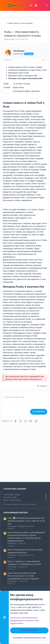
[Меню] (4, 5)
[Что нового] (41, 6)
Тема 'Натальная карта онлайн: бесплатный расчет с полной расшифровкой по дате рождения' (23, 576)
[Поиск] (47, 6)
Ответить (43, 386)
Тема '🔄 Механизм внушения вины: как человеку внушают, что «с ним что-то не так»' (26, 521)
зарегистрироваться (32, 379)
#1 (46, 60)
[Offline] (11, 51)
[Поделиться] (43, 60)
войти (16, 379)
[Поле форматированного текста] (25, 401)
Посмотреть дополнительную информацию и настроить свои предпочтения (25, 620)
